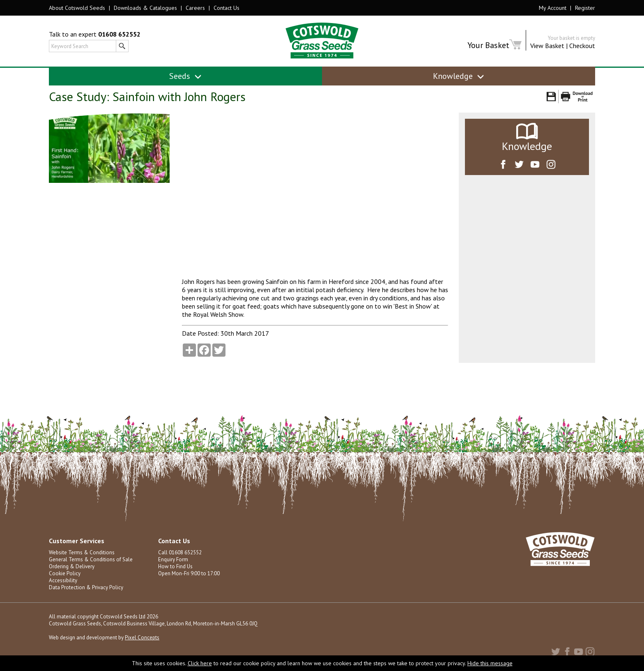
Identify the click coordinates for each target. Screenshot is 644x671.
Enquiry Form (173, 559)
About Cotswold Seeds (77, 8)
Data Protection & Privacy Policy (86, 587)
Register (585, 8)
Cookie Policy (65, 573)
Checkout (582, 46)
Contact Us (227, 8)
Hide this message (490, 663)
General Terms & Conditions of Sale (91, 559)
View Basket (547, 46)
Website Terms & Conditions (82, 552)
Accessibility (63, 580)
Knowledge (459, 76)
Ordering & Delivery (72, 566)
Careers (195, 8)
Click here (200, 663)
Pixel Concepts (142, 638)
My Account (553, 8)
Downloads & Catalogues (145, 8)
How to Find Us (175, 566)
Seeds (185, 76)
